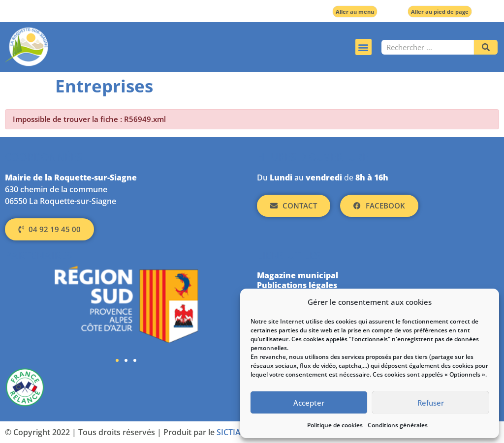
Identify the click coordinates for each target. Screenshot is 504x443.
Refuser (431, 403)
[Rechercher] (486, 47)
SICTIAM (232, 432)
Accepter (309, 403)
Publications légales (297, 285)
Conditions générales (398, 425)
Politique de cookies (335, 425)
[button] (363, 47)
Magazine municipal (298, 275)
